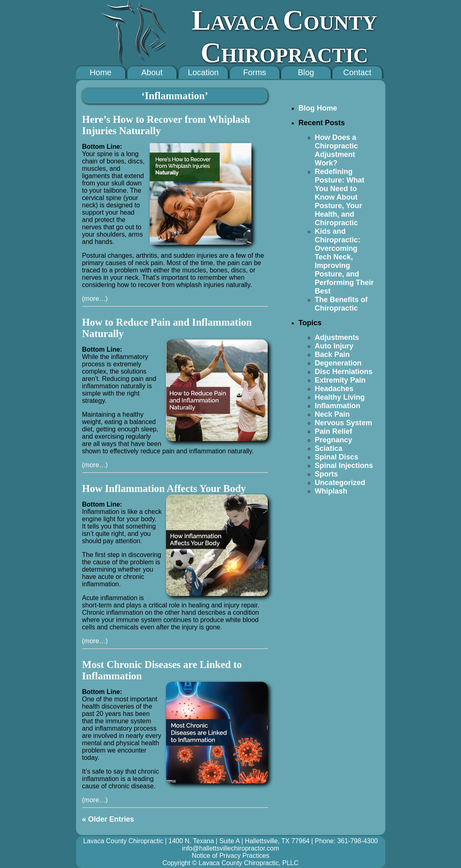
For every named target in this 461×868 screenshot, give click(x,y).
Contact (357, 72)
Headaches (334, 389)
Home (101, 72)
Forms (255, 72)
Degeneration (338, 363)
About (152, 72)
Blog (306, 72)
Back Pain (332, 355)
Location (203, 72)
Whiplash (331, 491)
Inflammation (338, 406)
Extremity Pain (340, 380)
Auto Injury (334, 346)
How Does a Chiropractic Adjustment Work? (336, 150)
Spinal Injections (344, 466)
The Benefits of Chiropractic (341, 304)
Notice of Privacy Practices (230, 856)
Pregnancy (334, 440)
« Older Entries (108, 819)
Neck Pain (332, 414)
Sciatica (329, 448)
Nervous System (344, 423)
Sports (327, 474)
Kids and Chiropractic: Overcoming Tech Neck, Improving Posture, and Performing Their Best (344, 261)
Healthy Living (340, 397)
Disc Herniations (344, 372)
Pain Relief (334, 431)
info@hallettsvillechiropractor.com (230, 848)
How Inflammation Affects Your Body (164, 488)
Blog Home (318, 108)
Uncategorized (340, 483)
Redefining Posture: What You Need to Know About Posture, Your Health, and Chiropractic (340, 197)
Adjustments (337, 337)
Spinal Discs (337, 457)
